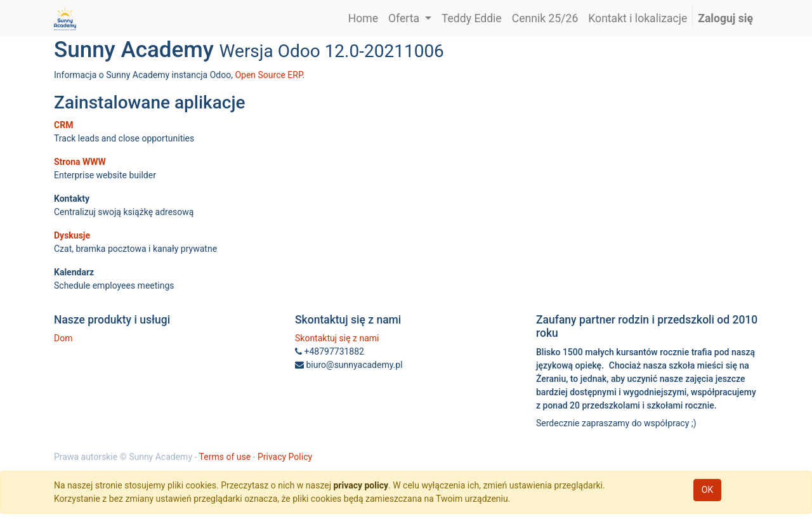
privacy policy (361, 485)
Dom (63, 338)
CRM (63, 125)
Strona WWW (80, 162)
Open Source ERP (268, 75)
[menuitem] (363, 18)
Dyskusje (72, 235)
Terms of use (225, 457)
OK (707, 490)
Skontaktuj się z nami (337, 338)
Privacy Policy (285, 457)
